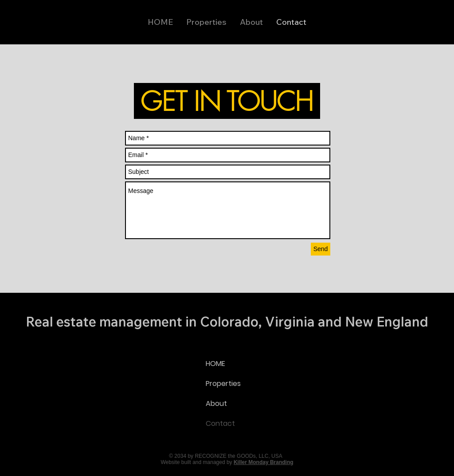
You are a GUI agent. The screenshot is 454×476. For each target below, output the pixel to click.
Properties (223, 384)
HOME (215, 364)
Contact (220, 423)
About (216, 403)
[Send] (321, 249)
